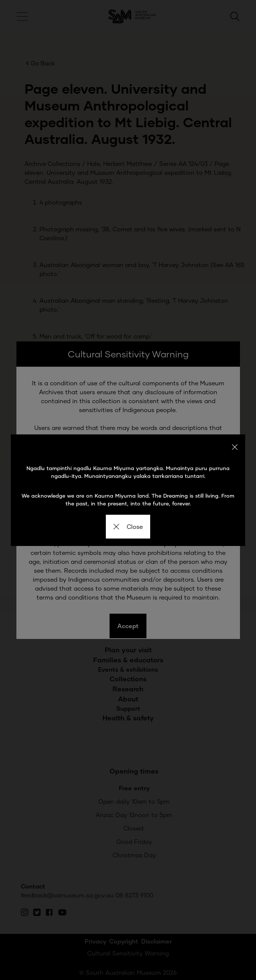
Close (128, 526)
